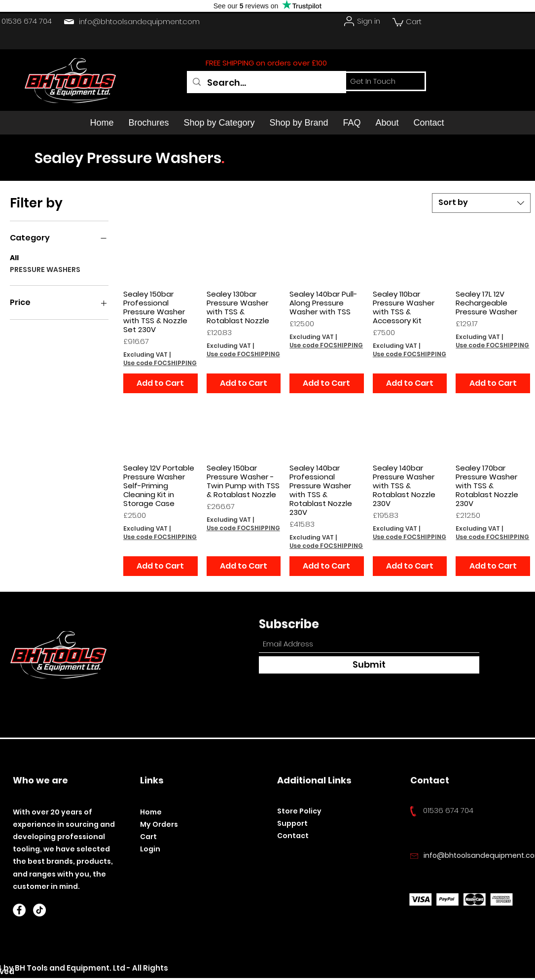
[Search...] (267, 83)
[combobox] (481, 203)
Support (292, 823)
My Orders (159, 824)
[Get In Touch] (373, 81)
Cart (148, 837)
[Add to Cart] (160, 383)
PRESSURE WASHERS (45, 269)
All (14, 257)
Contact (293, 836)
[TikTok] (39, 910)
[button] (398, 22)
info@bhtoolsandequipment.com (139, 21)
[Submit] (369, 665)
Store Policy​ (299, 811)
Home (151, 812)
